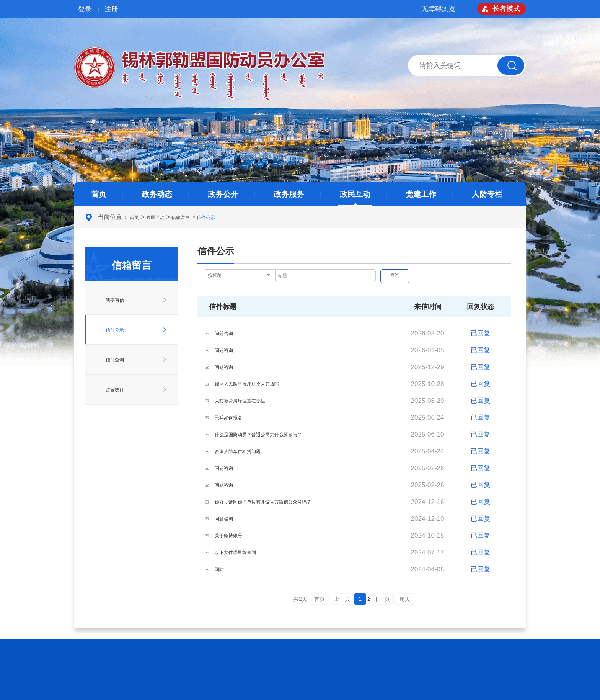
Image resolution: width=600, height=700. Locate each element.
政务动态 (157, 194)
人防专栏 (487, 194)
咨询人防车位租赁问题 (238, 451)
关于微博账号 (228, 536)
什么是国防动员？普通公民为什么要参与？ (258, 435)
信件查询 (115, 360)
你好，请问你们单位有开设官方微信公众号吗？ (263, 502)
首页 (99, 194)
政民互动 (355, 194)
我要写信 (115, 300)
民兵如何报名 (228, 418)
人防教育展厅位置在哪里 (240, 401)
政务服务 (289, 194)
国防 (219, 569)
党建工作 (421, 194)
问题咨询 (224, 334)
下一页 (382, 599)
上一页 (342, 599)
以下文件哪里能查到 (235, 553)
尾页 (405, 599)
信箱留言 (181, 218)
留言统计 (115, 390)
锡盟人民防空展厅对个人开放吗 (247, 384)
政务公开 (223, 194)
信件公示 (206, 218)
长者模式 (506, 9)
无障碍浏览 (439, 9)
